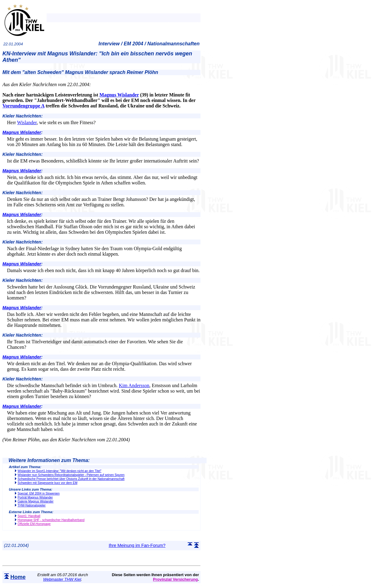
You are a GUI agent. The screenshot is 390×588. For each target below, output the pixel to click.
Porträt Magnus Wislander (35, 497)
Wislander (27, 123)
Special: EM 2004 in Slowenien (39, 494)
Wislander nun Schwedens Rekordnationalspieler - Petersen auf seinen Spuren (71, 475)
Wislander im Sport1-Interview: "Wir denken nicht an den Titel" (60, 471)
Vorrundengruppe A (23, 106)
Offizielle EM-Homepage (34, 524)
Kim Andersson (134, 385)
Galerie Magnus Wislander (36, 501)
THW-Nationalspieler (32, 505)
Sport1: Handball (29, 516)
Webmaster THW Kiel (62, 579)
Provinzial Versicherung (175, 579)
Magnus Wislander (119, 95)
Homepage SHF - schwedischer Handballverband (51, 520)
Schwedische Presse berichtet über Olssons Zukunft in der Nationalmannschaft (71, 479)
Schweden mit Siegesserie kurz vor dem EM (48, 483)
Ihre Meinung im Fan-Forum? (137, 545)
